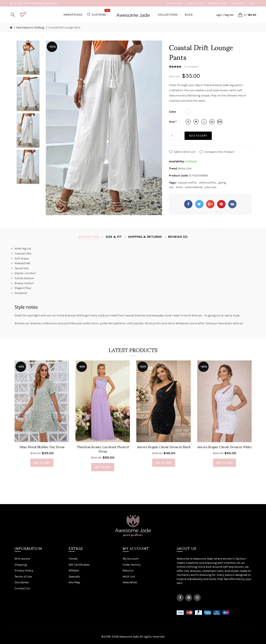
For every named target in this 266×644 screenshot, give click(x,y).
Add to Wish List (185, 152)
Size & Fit (114, 237)
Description (89, 237)
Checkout (238, 3)
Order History (132, 565)
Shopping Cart (217, 3)
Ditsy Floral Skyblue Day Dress (42, 447)
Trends (73, 559)
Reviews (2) (178, 237)
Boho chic (185, 168)
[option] (28, 58)
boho (179, 187)
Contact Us (22, 588)
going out (214, 315)
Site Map (74, 582)
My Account (175, 3)
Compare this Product (219, 152)
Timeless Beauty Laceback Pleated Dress (103, 449)
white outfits (208, 183)
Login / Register (225, 15)
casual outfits (187, 183)
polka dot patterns (113, 323)
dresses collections (44, 323)
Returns (128, 571)
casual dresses (135, 315)
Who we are (22, 559)
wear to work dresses (188, 315)
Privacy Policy (24, 571)
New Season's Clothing (30, 28)
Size (172, 122)
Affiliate (74, 571)
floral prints (153, 323)
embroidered (194, 187)
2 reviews (191, 67)
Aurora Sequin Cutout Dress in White (225, 447)
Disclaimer (22, 582)
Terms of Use (23, 577)
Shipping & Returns (145, 237)
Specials (74, 577)
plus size (210, 187)
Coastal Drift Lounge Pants (64, 28)
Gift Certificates (79, 565)
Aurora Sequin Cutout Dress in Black (164, 447)
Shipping (21, 565)
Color (173, 112)
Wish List (129, 577)
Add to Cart (198, 136)
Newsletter (130, 582)
